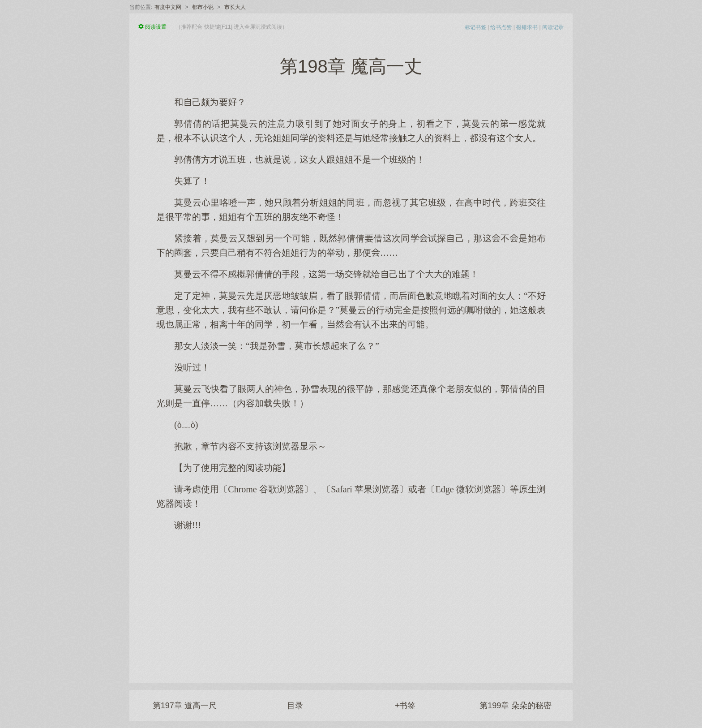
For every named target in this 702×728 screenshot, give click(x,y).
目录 (295, 706)
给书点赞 (501, 27)
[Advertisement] (351, 603)
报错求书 (527, 27)
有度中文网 (168, 7)
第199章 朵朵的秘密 (516, 706)
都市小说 (203, 7)
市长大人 (235, 7)
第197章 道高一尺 (185, 706)
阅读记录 (553, 27)
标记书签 (475, 27)
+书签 (405, 706)
